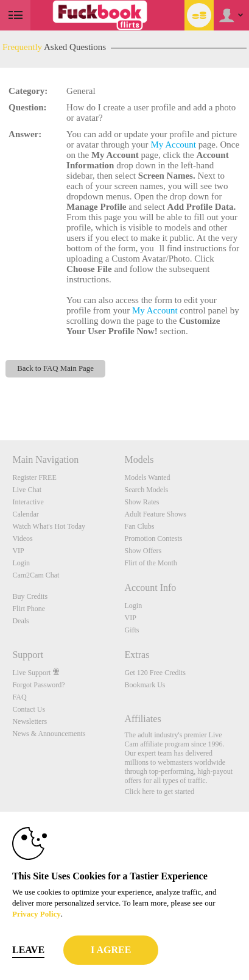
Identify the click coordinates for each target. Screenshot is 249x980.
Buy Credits (30, 596)
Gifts (132, 630)
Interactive (28, 502)
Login (21, 563)
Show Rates (142, 502)
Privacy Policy (37, 914)
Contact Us (29, 709)
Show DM (0, 395)
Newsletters (30, 721)
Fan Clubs (139, 526)
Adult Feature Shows (155, 514)
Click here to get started (159, 792)
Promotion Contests (153, 538)
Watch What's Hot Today (49, 526)
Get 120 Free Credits (155, 673)
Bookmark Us (145, 685)
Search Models (146, 490)
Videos (22, 538)
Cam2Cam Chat (36, 575)
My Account (173, 145)
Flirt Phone (29, 609)
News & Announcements (49, 734)
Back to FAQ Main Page (55, 368)
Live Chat (27, 490)
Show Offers (143, 551)
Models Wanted (147, 477)
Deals (20, 621)
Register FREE (34, 477)
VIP (18, 551)
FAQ (19, 697)
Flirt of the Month (150, 563)
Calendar (25, 514)
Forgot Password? (38, 685)
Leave (28, 950)
